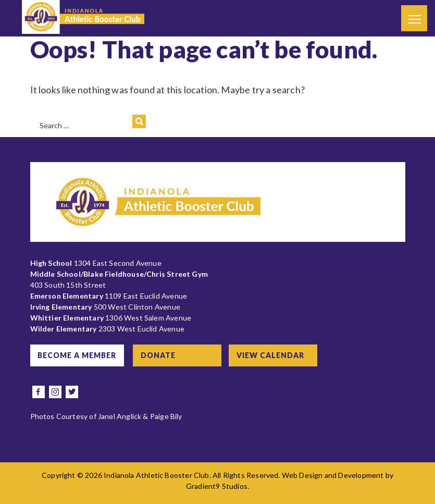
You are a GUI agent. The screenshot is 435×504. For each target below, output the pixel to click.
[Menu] (414, 18)
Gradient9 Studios (217, 486)
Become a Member (78, 355)
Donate (161, 355)
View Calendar (274, 355)
